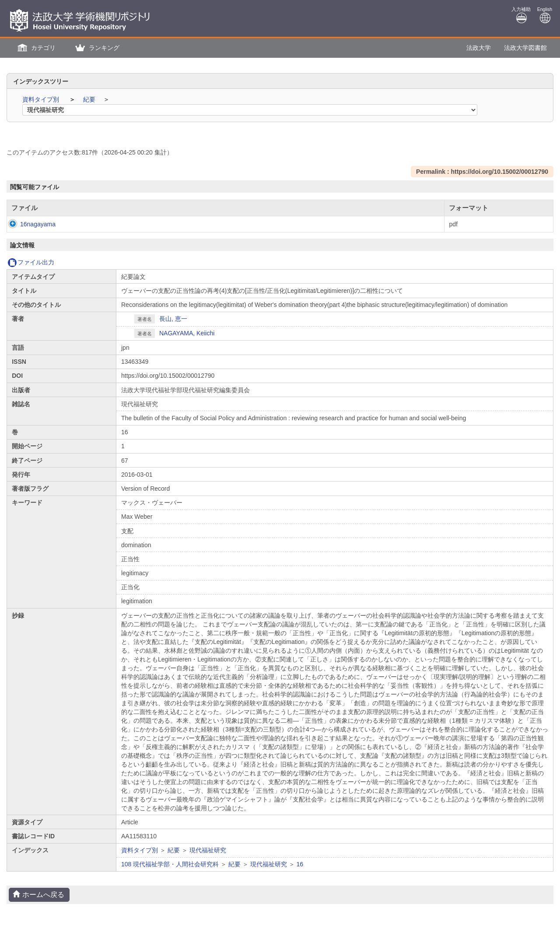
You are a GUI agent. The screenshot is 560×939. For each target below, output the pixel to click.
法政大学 (479, 48)
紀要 (90, 99)
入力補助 (521, 15)
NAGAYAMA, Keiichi (187, 333)
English (545, 15)
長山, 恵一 (173, 319)
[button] (35, 48)
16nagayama (29, 224)
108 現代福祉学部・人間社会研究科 (170, 864)
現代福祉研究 (208, 850)
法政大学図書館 (525, 48)
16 (300, 864)
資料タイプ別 (42, 99)
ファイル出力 (31, 262)
